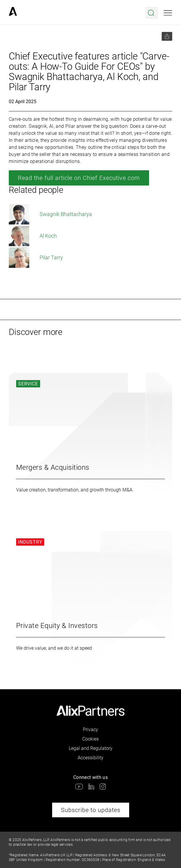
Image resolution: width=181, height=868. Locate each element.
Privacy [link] (90, 730)
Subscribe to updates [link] (91, 810)
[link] (13, 13)
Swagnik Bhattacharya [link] (50, 214)
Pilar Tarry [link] (36, 258)
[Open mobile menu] (168, 13)
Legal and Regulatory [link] (91, 748)
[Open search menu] (152, 13)
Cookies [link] (90, 739)
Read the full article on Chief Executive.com (79, 178)
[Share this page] (167, 36)
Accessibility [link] (90, 758)
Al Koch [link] (33, 236)
